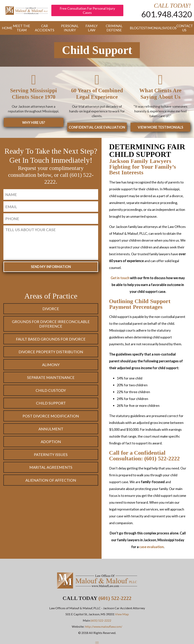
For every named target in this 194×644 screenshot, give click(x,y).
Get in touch (120, 279)
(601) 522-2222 (115, 599)
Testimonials (149, 28)
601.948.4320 (167, 14)
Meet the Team (22, 28)
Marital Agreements (51, 468)
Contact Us (184, 28)
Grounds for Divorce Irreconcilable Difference (51, 325)
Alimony (51, 366)
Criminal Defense (114, 28)
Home (5, 28)
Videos (168, 28)
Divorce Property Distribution (51, 353)
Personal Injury (70, 28)
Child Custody (51, 391)
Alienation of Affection (51, 481)
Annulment (51, 430)
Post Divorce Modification (51, 417)
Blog (132, 28)
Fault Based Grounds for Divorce (51, 340)
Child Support (51, 404)
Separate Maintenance (51, 378)
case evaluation (151, 548)
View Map (122, 615)
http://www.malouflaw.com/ (104, 628)
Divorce (51, 310)
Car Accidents (45, 28)
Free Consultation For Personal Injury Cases (87, 10)
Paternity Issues (51, 456)
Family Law (92, 28)
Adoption (51, 443)
